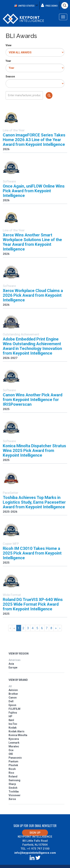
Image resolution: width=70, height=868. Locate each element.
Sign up (35, 833)
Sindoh (13, 788)
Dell (11, 701)
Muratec (14, 746)
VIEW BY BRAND (18, 680)
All (10, 686)
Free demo (49, 5)
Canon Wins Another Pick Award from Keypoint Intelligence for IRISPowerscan (33, 400)
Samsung (14, 780)
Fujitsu (13, 713)
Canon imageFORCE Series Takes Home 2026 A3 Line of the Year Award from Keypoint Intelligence (34, 140)
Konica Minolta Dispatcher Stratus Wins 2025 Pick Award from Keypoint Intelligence (34, 451)
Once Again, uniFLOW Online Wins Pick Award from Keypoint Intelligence (34, 191)
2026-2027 (10, 358)
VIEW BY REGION (19, 654)
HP (10, 716)
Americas (15, 660)
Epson (12, 705)
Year (8, 61)
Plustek (13, 765)
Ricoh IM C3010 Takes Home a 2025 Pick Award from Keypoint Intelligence (32, 553)
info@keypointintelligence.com (35, 853)
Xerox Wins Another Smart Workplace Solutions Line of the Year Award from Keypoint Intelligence (32, 242)
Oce (11, 750)
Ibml (11, 720)
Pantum (13, 761)
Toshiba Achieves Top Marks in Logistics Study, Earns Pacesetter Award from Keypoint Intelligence (34, 502)
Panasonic (15, 758)
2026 (6, 149)
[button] (26, 6)
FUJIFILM (14, 709)
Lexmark (14, 743)
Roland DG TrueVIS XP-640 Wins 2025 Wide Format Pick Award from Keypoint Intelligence (33, 604)
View (8, 45)
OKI (11, 754)
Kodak (13, 728)
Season (10, 76)
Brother (13, 694)
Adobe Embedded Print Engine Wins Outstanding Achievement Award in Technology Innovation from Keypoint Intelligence (32, 346)
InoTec (13, 724)
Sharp (12, 784)
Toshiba (14, 792)
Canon (13, 698)
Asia (11, 664)
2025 (6, 409)
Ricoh (12, 769)
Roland (13, 776)
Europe (13, 667)
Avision (13, 690)
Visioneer (15, 795)
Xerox (12, 799)
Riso (11, 773)
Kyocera (14, 739)
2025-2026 (10, 512)
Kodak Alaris (17, 731)
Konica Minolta (18, 735)
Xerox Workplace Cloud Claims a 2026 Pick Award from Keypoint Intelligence (33, 295)
